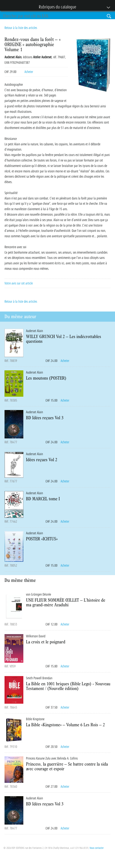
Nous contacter (97, 848)
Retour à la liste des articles (21, 28)
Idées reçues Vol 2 (42, 459)
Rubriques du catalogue (56, 7)
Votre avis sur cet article (19, 283)
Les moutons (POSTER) (46, 378)
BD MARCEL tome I (43, 499)
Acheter (29, 72)
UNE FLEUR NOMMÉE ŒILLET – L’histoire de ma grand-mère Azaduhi (66, 602)
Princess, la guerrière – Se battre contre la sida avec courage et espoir (67, 766)
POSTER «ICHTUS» (42, 539)
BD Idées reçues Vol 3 (45, 418)
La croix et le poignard (46, 642)
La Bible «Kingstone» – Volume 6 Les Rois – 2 (65, 725)
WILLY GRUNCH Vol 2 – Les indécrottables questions (64, 339)
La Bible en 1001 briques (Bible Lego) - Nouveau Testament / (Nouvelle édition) (68, 686)
